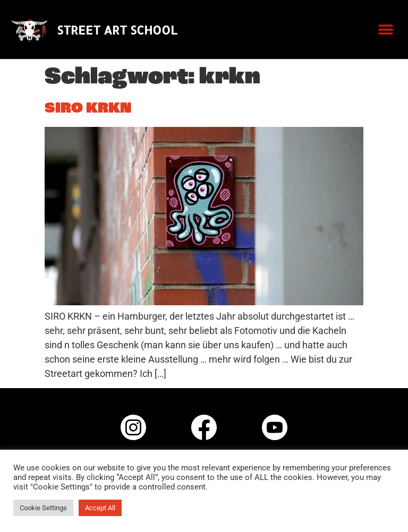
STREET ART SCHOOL (117, 30)
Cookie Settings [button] (43, 508)
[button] (385, 29)
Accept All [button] (100, 508)
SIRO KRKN (88, 109)
